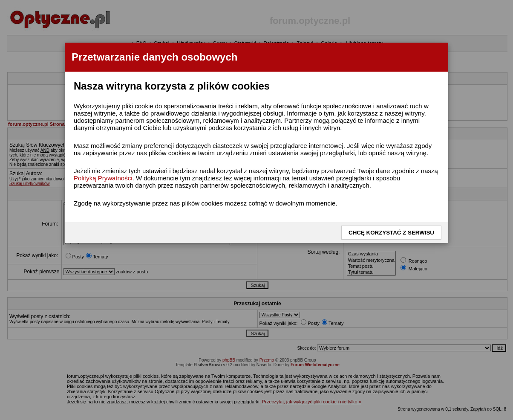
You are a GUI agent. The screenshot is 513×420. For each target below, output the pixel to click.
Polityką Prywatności (103, 178)
